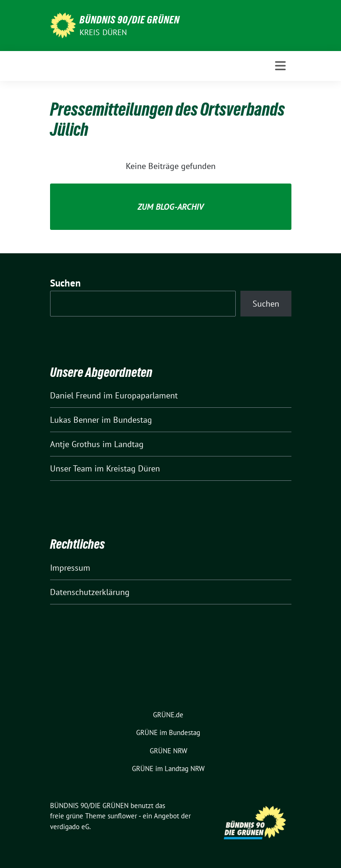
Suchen (65, 283)
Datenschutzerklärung (90, 592)
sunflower (122, 816)
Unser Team (71, 468)
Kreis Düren (103, 32)
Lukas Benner (75, 420)
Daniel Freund (76, 395)
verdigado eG (70, 827)
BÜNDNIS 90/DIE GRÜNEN (130, 20)
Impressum (70, 568)
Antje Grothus (75, 444)
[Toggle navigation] (280, 66)
